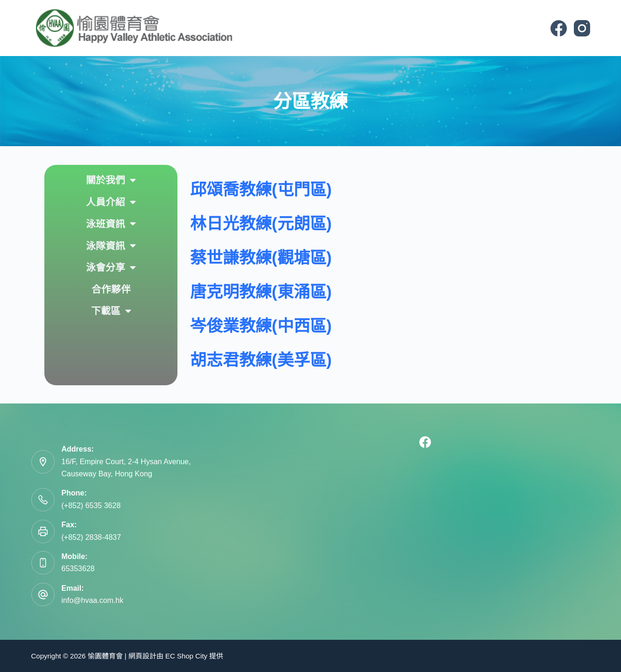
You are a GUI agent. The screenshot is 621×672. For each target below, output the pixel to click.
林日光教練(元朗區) (261, 223)
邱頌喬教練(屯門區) (261, 189)
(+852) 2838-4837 (92, 537)
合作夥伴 (111, 289)
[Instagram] (582, 28)
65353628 (78, 569)
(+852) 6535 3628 (91, 506)
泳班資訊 (111, 224)
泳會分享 (111, 268)
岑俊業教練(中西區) (261, 326)
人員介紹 (111, 202)
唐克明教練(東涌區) (261, 292)
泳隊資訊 (111, 246)
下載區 (111, 311)
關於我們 (111, 180)
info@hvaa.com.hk (93, 600)
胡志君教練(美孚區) (261, 360)
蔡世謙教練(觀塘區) (261, 258)
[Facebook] (559, 28)
